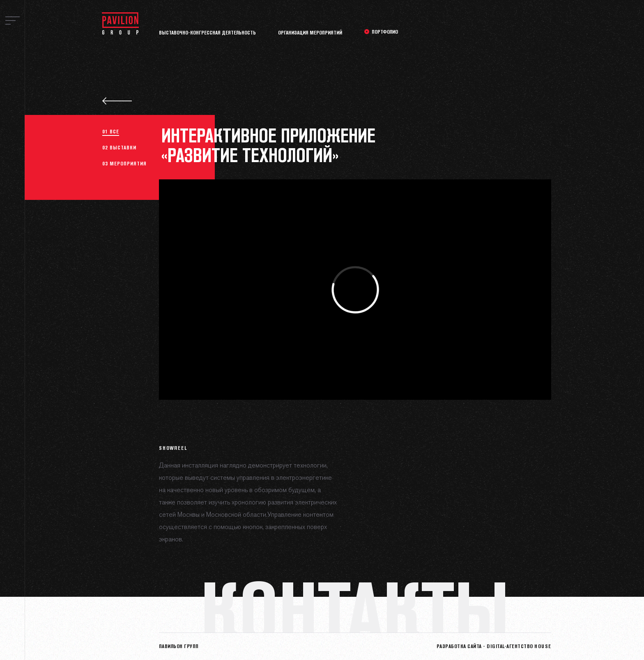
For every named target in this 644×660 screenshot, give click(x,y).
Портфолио (385, 32)
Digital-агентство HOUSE (519, 646)
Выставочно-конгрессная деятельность (207, 32)
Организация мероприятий (310, 32)
